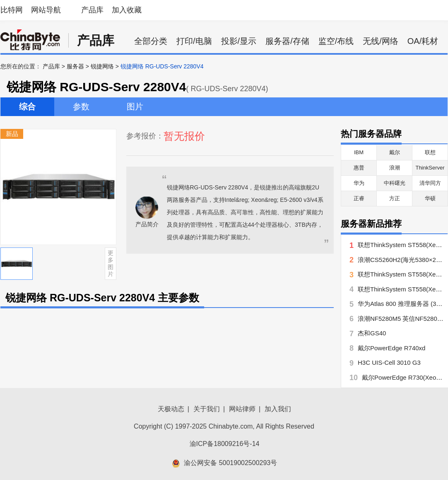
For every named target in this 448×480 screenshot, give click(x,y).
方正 (395, 198)
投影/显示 (239, 41)
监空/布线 (336, 41)
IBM (359, 152)
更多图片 (111, 263)
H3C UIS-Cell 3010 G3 (389, 362)
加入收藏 (127, 10)
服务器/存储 (287, 41)
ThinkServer (430, 168)
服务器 (75, 66)
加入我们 (278, 409)
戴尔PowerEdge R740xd (391, 348)
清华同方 (430, 183)
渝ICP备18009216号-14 (225, 444)
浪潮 (395, 168)
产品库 (92, 10)
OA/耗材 (423, 41)
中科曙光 (395, 183)
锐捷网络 (102, 66)
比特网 (12, 10)
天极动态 (171, 409)
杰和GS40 (372, 333)
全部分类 (151, 41)
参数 (81, 107)
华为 (359, 183)
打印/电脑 (194, 41)
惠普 (359, 168)
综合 (27, 107)
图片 (135, 107)
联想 (430, 152)
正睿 (359, 198)
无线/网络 (381, 41)
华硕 (430, 198)
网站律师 (242, 409)
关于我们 (207, 409)
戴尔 (395, 152)
